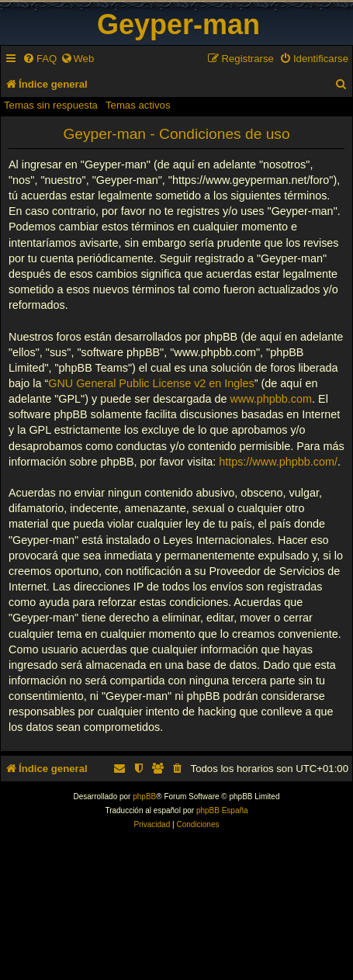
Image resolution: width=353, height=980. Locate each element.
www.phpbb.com (271, 399)
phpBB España (222, 810)
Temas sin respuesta (51, 105)
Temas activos (138, 105)
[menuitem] (40, 59)
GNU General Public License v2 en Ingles (151, 383)
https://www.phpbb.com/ (278, 462)
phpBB (144, 796)
